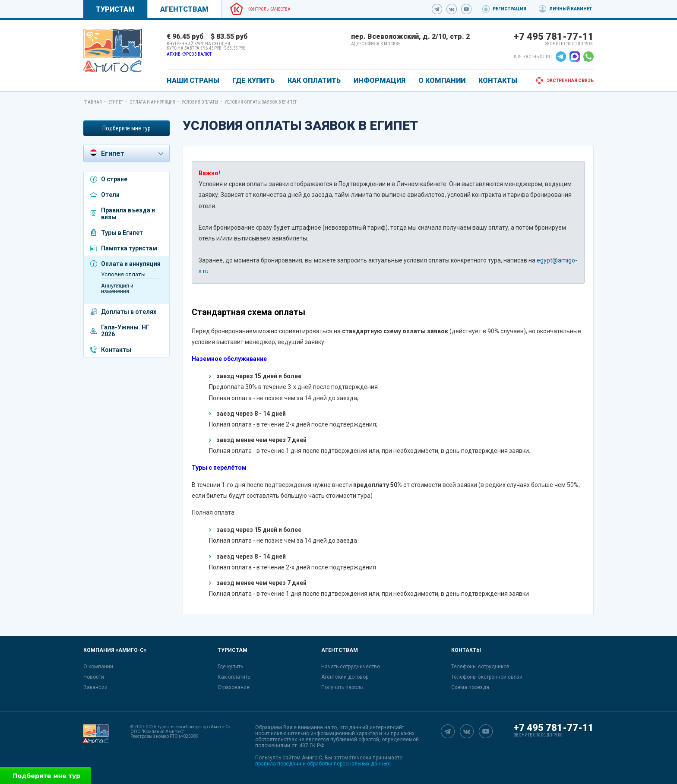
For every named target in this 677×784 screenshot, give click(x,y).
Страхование (234, 687)
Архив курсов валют (189, 54)
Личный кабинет (571, 9)
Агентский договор (345, 677)
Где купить (230, 667)
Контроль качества (269, 9)
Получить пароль (342, 687)
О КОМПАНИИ (442, 81)
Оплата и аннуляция (152, 102)
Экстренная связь (570, 81)
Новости (94, 677)
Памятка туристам (129, 248)
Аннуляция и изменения (117, 288)
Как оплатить (234, 677)
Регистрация (509, 9)
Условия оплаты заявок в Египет (261, 102)
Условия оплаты (200, 102)
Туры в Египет (122, 233)
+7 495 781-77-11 (554, 36)
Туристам (115, 9)
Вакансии (95, 687)
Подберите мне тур (127, 128)
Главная (93, 102)
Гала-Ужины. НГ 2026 (125, 331)
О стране (114, 179)
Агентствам (184, 9)
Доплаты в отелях (129, 312)
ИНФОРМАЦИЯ (380, 81)
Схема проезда (470, 687)
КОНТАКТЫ (498, 81)
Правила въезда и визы (128, 214)
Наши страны (193, 81)
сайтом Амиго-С (302, 758)
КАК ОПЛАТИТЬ (314, 81)
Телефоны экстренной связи (487, 677)
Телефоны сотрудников (480, 667)
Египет (116, 102)
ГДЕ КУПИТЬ (253, 81)
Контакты (116, 350)
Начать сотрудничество (351, 667)
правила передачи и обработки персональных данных (323, 764)
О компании (98, 667)
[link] (113, 51)
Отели (110, 195)
